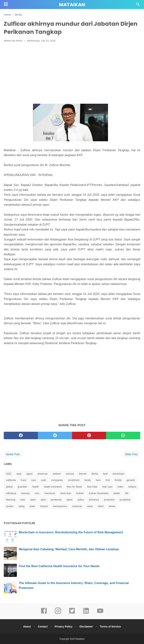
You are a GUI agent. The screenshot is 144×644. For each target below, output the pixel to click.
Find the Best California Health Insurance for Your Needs (59, 566)
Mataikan (72, 5)
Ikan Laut (107, 487)
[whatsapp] (123, 435)
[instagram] (58, 613)
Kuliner (80, 493)
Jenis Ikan (66, 493)
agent (30, 474)
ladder (117, 493)
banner (83, 474)
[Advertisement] (72, 73)
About (27, 627)
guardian (22, 487)
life (127, 493)
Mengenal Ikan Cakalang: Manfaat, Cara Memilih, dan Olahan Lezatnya (69, 549)
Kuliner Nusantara (99, 493)
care (33, 480)
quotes (10, 506)
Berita (95, 474)
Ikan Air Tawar (74, 487)
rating (21, 506)
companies (57, 480)
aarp (19, 474)
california (11, 480)
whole (112, 506)
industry (25, 493)
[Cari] (138, 5)
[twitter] (55, 435)
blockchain (118, 474)
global (9, 487)
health (35, 487)
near (23, 500)
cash (44, 480)
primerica (94, 500)
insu (37, 493)
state (32, 506)
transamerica (60, 506)
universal (77, 506)
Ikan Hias (92, 487)
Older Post (131, 454)
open (33, 500)
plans (70, 500)
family (88, 480)
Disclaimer (86, 627)
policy (81, 500)
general (131, 480)
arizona (70, 474)
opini (43, 500)
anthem (57, 474)
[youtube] (100, 613)
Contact (43, 627)
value (90, 506)
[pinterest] (89, 435)
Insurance (50, 493)
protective (109, 500)
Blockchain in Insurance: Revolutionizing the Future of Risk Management (71, 532)
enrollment (74, 480)
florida (118, 480)
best (105, 474)
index (120, 487)
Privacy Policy (63, 627)
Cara (23, 480)
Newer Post (13, 454)
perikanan (56, 500)
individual (11, 493)
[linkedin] (86, 613)
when (101, 506)
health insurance (53, 487)
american (43, 474)
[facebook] (21, 435)
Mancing (11, 500)
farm (98, 480)
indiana (132, 487)
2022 (9, 474)
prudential (125, 500)
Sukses (44, 506)
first (108, 480)
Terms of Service (110, 627)
